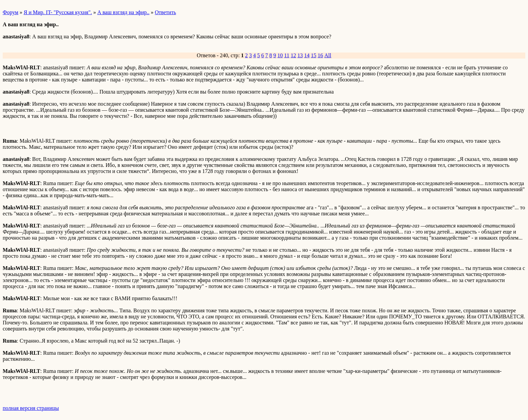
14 (307, 55)
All (328, 55)
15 (313, 55)
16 (320, 55)
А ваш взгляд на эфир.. (123, 12)
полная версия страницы (31, 408)
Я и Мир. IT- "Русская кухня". (58, 12)
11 (287, 55)
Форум (10, 12)
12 (293, 55)
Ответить (166, 12)
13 (300, 55)
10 (280, 55)
